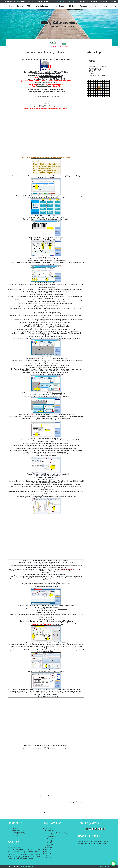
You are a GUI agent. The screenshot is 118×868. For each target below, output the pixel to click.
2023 (47, 852)
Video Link (41, 84)
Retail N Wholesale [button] (42, 6)
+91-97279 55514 (9, 1)
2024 (47, 849)
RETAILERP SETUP (95, 70)
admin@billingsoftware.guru (25, 1)
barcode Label (62, 609)
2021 (47, 856)
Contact (108, 866)
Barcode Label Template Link (57, 567)
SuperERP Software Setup (97, 67)
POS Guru (94, 1)
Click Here (46, 747)
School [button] (95, 6)
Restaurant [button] (84, 6)
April (49, 843)
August (49, 839)
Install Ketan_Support (44, 86)
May (48, 841)
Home (11, 6)
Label (81, 491)
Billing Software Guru (59, 23)
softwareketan (103, 1)
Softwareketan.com (18, 830)
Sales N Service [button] (59, 6)
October (50, 831)
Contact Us (92, 74)
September (51, 837)
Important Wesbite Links (97, 75)
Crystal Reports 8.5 (46, 564)
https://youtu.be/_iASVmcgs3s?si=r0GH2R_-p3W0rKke (46, 83)
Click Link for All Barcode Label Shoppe (46, 96)
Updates (91, 72)
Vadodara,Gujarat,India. (41, 1)
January (50, 847)
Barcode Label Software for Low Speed (46, 107)
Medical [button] (72, 6)
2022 (47, 854)
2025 (47, 829)
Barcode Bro (112, 1)
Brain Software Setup (96, 68)
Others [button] (105, 6)
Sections (20, 6)
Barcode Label (41, 59)
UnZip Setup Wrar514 (46, 105)
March (49, 845)
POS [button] (29, 6)
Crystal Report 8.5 (46, 102)
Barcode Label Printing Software (46, 52)
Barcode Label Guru (84, 1)
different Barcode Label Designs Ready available (53, 396)
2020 (47, 858)
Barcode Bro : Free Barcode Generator (24, 834)
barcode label (60, 645)
